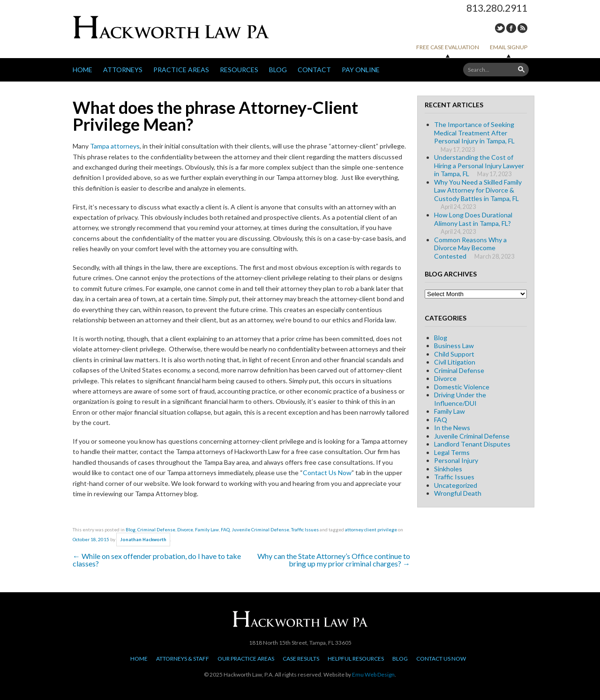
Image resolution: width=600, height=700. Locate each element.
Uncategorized (456, 485)
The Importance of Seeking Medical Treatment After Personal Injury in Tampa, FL (474, 133)
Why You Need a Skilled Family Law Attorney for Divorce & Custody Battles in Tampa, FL (478, 190)
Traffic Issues (305, 529)
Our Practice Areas (246, 659)
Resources (239, 70)
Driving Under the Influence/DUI (460, 399)
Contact (314, 70)
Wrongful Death (458, 493)
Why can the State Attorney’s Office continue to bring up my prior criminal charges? (334, 560)
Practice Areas (181, 70)
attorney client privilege (371, 529)
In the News (452, 428)
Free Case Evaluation (448, 47)
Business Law (454, 346)
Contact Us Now (327, 473)
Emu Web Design (373, 674)
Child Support (454, 354)
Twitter (500, 28)
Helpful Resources (356, 659)
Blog (278, 70)
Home (82, 70)
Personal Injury (456, 460)
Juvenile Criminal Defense (260, 529)
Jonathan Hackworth (143, 540)
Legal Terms (452, 452)
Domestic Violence (462, 387)
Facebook (511, 28)
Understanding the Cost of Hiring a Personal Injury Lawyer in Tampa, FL (479, 165)
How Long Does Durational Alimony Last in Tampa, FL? (473, 219)
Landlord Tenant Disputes (472, 444)
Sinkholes (448, 469)
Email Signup (509, 47)
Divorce (185, 529)
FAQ (225, 529)
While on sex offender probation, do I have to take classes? (157, 560)
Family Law (207, 529)
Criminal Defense (156, 529)
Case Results (301, 659)
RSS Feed (522, 28)
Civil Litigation (455, 362)
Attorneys (123, 70)
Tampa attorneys (115, 146)
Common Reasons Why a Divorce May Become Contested (470, 248)
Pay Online (361, 70)
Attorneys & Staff (183, 659)
